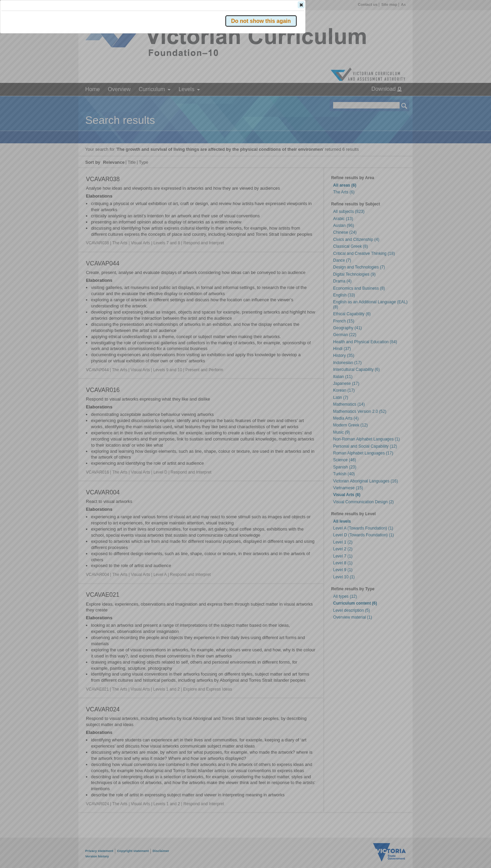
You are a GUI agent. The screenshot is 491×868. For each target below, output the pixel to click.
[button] (392, 102)
